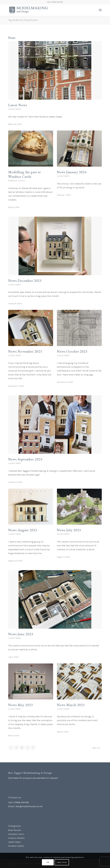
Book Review (15, 830)
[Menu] (100, 10)
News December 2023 (25, 281)
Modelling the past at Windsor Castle (25, 174)
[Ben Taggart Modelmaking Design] (46, 10)
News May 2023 (21, 705)
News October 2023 (72, 351)
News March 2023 (71, 705)
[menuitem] (100, 10)
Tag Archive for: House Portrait (23, 20)
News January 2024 (72, 172)
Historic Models (16, 838)
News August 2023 (23, 530)
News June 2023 (21, 634)
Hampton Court (16, 834)
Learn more (62, 862)
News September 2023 (25, 459)
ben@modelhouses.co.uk (29, 806)
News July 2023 (69, 530)
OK (48, 862)
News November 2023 (25, 351)
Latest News (18, 105)
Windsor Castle (17, 181)
